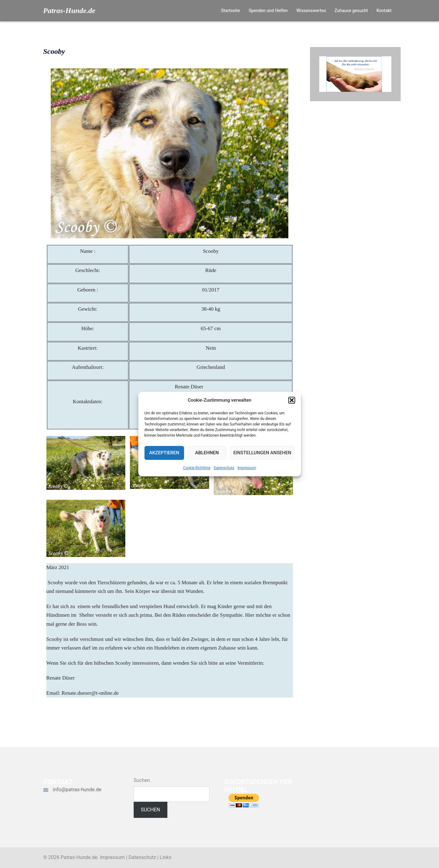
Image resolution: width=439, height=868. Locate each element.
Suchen (142, 780)
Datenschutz (224, 468)
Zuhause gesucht (351, 11)
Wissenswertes (311, 11)
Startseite (231, 11)
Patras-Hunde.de (69, 11)
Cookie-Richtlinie (197, 468)
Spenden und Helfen (268, 11)
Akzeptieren (164, 453)
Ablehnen (207, 453)
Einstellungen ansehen (262, 453)
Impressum (247, 468)
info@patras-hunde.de (77, 790)
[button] (292, 400)
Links (166, 857)
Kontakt (384, 11)
